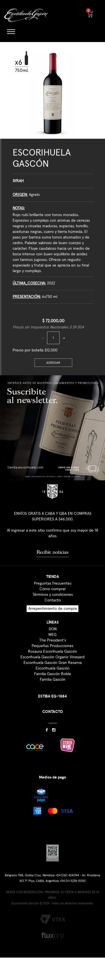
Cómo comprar (53, 589)
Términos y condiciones (53, 595)
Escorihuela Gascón (53, 668)
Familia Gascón (53, 680)
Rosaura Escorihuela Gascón (53, 652)
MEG (53, 635)
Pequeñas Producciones (53, 646)
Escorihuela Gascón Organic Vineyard (53, 657)
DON (53, 629)
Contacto (53, 600)
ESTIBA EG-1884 (53, 696)
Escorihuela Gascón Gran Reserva (53, 663)
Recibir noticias (53, 552)
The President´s (53, 640)
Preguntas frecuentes (53, 583)
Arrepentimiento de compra (53, 609)
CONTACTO (53, 712)
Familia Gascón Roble (53, 674)
